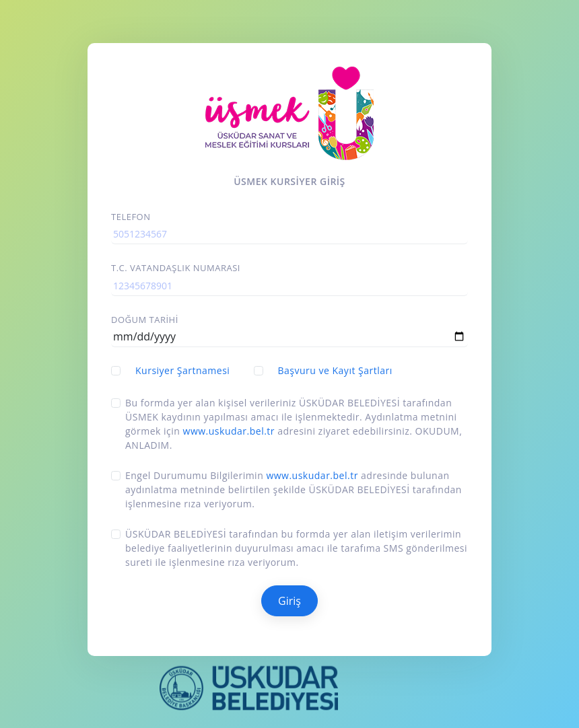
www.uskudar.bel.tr (229, 431)
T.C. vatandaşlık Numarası (176, 268)
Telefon (131, 217)
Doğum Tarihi (145, 320)
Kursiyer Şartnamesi (182, 370)
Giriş (289, 601)
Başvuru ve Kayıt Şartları (335, 370)
